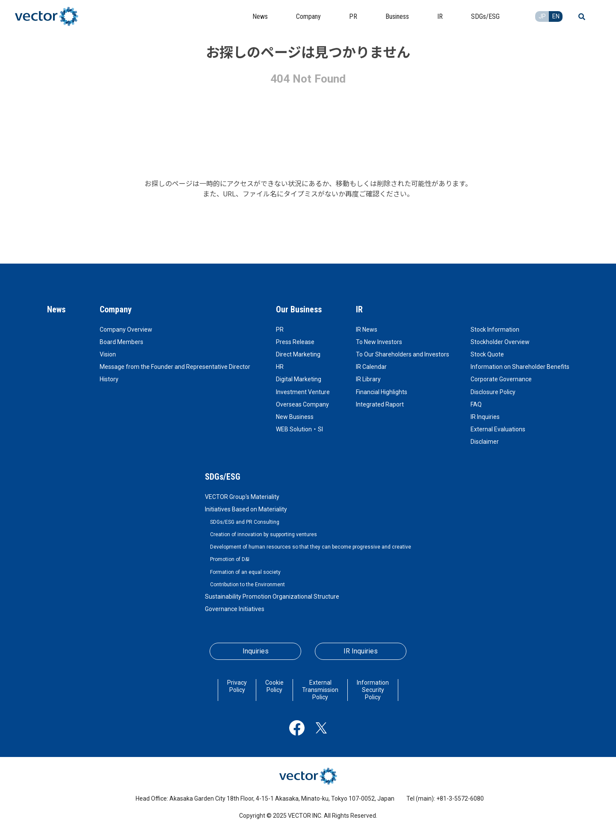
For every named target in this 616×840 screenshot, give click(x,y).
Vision (108, 354)
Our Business (299, 309)
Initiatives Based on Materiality (246, 509)
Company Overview (126, 329)
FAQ (476, 404)
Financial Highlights (382, 392)
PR (280, 329)
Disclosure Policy (493, 392)
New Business (295, 417)
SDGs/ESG (223, 477)
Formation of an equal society (245, 572)
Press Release (295, 342)
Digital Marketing (299, 379)
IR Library (368, 379)
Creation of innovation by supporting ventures (264, 534)
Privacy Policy (237, 686)
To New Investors (379, 342)
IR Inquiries (485, 417)
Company (116, 309)
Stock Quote (487, 354)
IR (359, 309)
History (109, 379)
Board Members (121, 342)
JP (542, 16)
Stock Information (495, 329)
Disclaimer (485, 442)
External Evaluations (498, 429)
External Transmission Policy (320, 690)
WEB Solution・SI (299, 429)
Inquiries (256, 651)
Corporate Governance (501, 379)
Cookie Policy (274, 686)
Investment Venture (303, 392)
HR (280, 367)
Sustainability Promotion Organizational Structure (272, 597)
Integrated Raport (380, 404)
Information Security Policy (373, 690)
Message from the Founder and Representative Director (175, 367)
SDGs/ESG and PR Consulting (245, 522)
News (56, 309)
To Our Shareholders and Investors (403, 354)
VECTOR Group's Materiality (242, 497)
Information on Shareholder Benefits (520, 367)
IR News (367, 329)
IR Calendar (371, 367)
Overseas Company (302, 404)
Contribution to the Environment (247, 585)
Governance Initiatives (235, 609)
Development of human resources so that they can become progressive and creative (311, 547)
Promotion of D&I (230, 559)
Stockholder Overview (500, 342)
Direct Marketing (298, 354)
